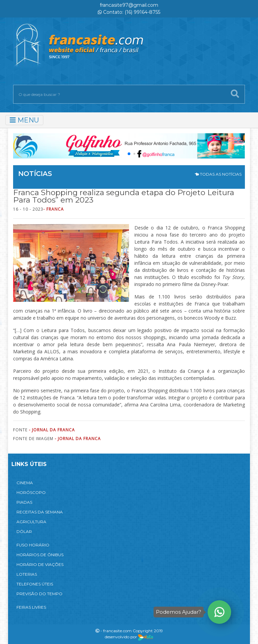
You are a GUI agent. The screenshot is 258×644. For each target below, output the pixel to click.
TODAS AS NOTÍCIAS (218, 174)
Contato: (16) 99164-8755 (129, 12)
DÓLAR (24, 531)
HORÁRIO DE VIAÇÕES (40, 564)
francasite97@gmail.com (129, 5)
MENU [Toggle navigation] (24, 120)
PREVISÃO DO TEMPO (39, 594)
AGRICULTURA (31, 522)
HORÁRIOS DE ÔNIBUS (40, 555)
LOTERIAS (27, 574)
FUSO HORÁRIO (33, 545)
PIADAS (24, 502)
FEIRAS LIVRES (31, 607)
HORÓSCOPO (31, 492)
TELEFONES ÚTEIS (35, 584)
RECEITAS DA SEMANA (40, 512)
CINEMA (25, 483)
